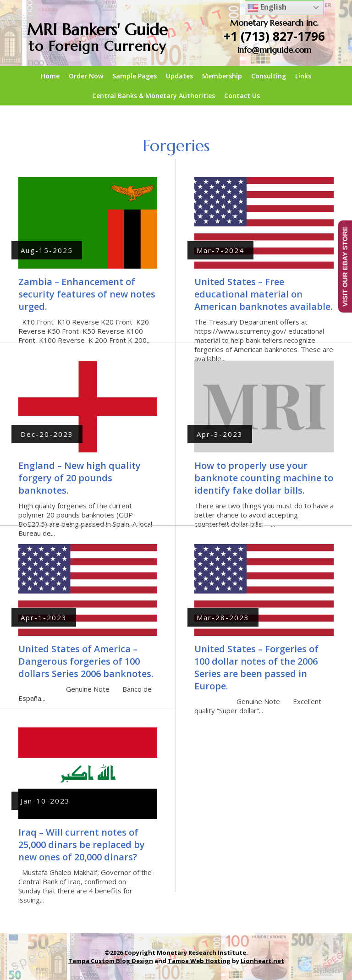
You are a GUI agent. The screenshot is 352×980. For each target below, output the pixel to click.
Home (50, 76)
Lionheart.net (262, 961)
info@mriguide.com (274, 50)
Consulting (269, 76)
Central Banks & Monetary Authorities (154, 96)
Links (303, 76)
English (267, 8)
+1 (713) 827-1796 (274, 36)
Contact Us (242, 96)
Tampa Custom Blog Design (111, 961)
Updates (179, 76)
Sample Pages (135, 76)
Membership (222, 76)
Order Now (86, 76)
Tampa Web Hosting (199, 961)
